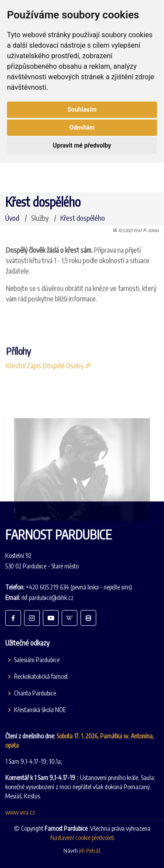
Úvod (12, 218)
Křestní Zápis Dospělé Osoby (50, 364)
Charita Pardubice (35, 693)
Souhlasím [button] (82, 109)
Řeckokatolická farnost (41, 677)
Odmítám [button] (82, 127)
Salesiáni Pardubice (37, 660)
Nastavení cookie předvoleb (82, 838)
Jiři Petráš (90, 850)
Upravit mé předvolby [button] (82, 145)
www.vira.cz (20, 812)
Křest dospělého (83, 218)
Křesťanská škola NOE (40, 710)
